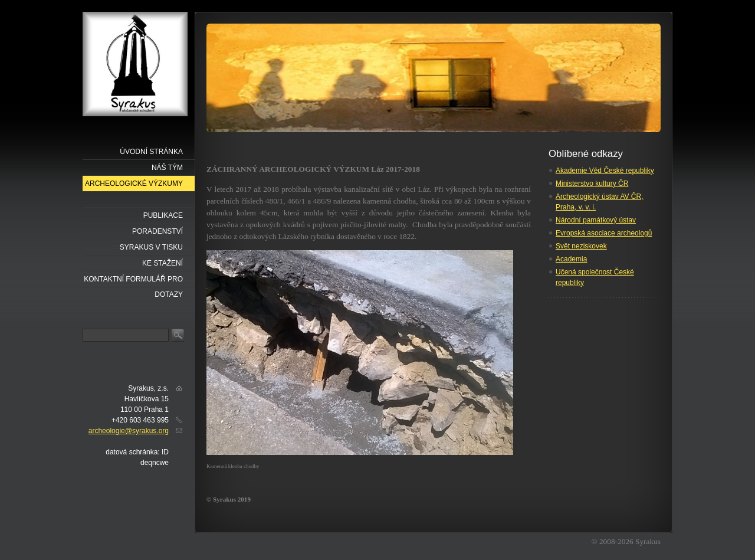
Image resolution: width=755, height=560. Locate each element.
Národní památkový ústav (596, 220)
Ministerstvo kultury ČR (592, 184)
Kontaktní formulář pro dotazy (133, 281)
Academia (571, 259)
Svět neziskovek (581, 246)
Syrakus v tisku (151, 247)
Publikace (163, 215)
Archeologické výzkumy (134, 184)
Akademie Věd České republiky (605, 171)
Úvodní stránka (151, 152)
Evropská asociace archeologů (604, 233)
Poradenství (157, 231)
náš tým (167, 168)
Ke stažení (163, 263)
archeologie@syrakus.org (129, 431)
